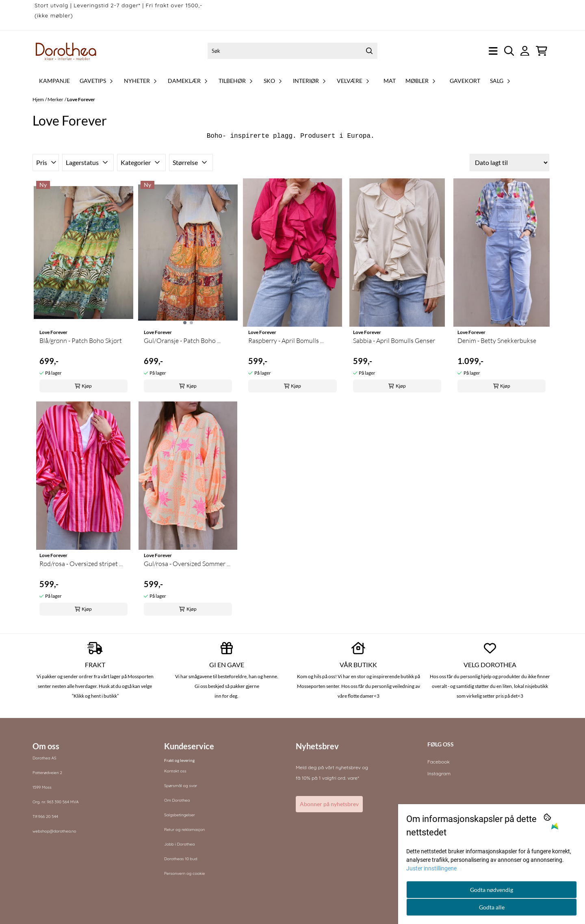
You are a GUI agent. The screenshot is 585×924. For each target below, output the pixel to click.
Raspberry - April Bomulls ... (286, 341)
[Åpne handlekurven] (542, 51)
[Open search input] (509, 51)
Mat (390, 81)
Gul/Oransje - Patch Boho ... (182, 341)
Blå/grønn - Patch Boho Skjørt (81, 341)
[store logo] (66, 51)
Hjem (38, 99)
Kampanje (54, 81)
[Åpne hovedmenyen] (493, 51)
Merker (55, 99)
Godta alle (492, 907)
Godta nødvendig (492, 890)
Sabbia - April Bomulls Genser (394, 341)
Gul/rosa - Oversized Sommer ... (187, 564)
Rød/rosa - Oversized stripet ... (81, 564)
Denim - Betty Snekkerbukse (497, 341)
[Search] (369, 51)
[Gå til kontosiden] (525, 51)
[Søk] (292, 51)
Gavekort (465, 81)
